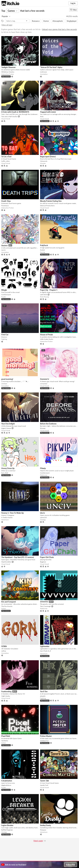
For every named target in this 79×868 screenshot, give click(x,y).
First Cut (5, 335)
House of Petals (46, 335)
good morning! (7, 379)
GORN (4, 646)
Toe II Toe (44, 691)
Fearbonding (6, 691)
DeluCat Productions (47, 206)
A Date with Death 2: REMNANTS (15, 112)
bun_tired (5, 473)
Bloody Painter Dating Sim (51, 201)
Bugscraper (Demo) (48, 157)
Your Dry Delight (8, 424)
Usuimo (4, 245)
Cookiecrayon (6, 295)
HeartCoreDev (6, 562)
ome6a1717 (44, 741)
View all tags (7, 25)
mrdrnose (43, 72)
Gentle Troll (44, 785)
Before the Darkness (48, 424)
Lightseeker (45, 646)
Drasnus (4, 337)
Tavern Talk (44, 781)
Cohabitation (7, 781)
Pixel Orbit (6, 736)
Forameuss (5, 206)
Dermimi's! (45, 379)
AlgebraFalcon (6, 785)
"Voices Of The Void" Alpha (51, 67)
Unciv (42, 513)
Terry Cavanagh (45, 606)
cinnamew (44, 384)
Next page (38, 841)
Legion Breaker (7, 825)
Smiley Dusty (45, 825)
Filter (73, 10)
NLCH (3, 250)
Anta (42, 116)
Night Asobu (6, 696)
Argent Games (6, 428)
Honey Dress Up (8, 468)
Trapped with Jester (48, 112)
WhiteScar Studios (8, 72)
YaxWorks (5, 741)
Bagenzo (43, 562)
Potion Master (46, 736)
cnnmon (4, 384)
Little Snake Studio (47, 339)
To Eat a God (6, 157)
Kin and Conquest (9, 602)
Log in (73, 3)
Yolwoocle (44, 161)
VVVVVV (44, 602)
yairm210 (43, 517)
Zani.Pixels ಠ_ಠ (45, 651)
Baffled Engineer (7, 830)
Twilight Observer (8, 67)
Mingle (4, 290)
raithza (4, 651)
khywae (43, 428)
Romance (36, 21)
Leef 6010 (44, 295)
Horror (46, 21)
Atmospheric (58, 21)
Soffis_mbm (5, 161)
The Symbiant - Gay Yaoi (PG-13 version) (18, 557)
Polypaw (43, 830)
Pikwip (43, 468)
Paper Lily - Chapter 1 (49, 290)
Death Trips (6, 201)
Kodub (42, 250)
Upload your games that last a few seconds (59, 29)
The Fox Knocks (7, 606)
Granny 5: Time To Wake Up (13, 513)
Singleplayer (72, 21)
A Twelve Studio (7, 517)
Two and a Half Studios (9, 116)
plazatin (43, 696)
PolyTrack (44, 245)
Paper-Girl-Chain (47, 557)
